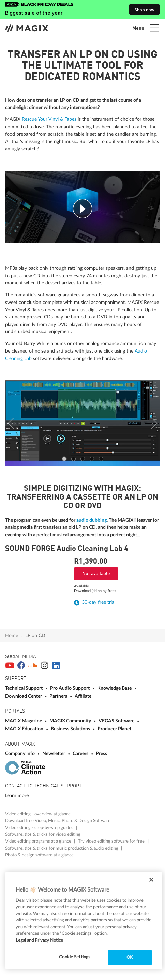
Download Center (24, 696)
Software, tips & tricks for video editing (43, 834)
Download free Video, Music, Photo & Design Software (58, 821)
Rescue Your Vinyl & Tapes (49, 119)
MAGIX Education (25, 729)
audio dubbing (92, 520)
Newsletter (54, 754)
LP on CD (35, 635)
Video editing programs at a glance (39, 841)
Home (12, 635)
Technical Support (24, 688)
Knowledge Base (115, 688)
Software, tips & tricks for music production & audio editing (62, 848)
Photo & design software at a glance (39, 855)
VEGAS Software (117, 721)
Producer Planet (114, 729)
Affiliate (83, 696)
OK (130, 957)
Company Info (20, 754)
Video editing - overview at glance (38, 814)
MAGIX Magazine (24, 721)
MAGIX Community (71, 721)
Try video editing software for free (112, 841)
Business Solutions (71, 729)
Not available (96, 574)
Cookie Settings (75, 957)
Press (101, 754)
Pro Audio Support (70, 688)
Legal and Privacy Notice (39, 940)
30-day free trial (99, 602)
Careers (81, 754)
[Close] (151, 880)
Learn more (17, 795)
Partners (59, 696)
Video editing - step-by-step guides (40, 828)
